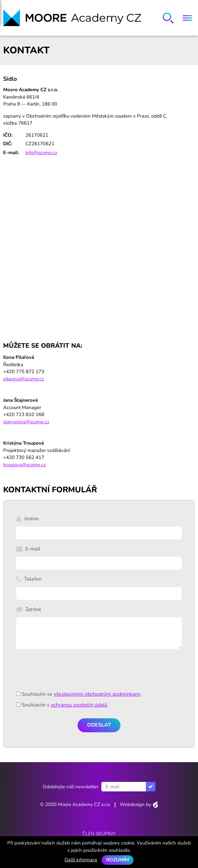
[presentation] (65, 673)
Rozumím (118, 860)
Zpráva (33, 609)
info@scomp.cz (41, 153)
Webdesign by (139, 804)
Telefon (33, 579)
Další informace (81, 860)
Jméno (31, 519)
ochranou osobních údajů (79, 705)
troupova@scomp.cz (24, 465)
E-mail (33, 549)
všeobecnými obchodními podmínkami (97, 694)
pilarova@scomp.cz (24, 379)
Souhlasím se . (82, 694)
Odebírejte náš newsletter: (71, 787)
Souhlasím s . (65, 705)
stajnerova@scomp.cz (26, 422)
